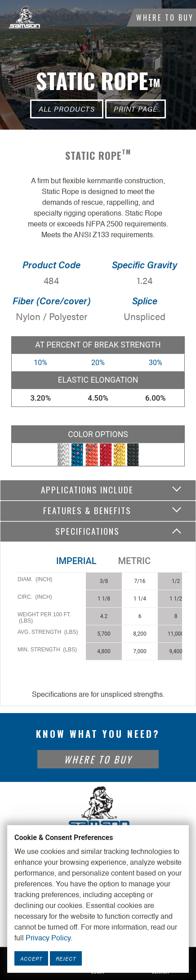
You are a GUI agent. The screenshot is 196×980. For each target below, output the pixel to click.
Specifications (87, 531)
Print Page (136, 109)
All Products (67, 109)
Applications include (87, 490)
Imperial (76, 561)
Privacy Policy (48, 939)
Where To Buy (165, 18)
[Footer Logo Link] (98, 808)
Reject (66, 958)
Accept (31, 958)
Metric (134, 561)
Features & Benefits (87, 510)
